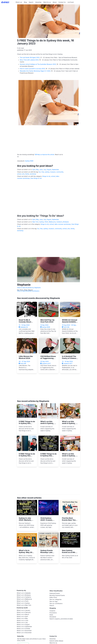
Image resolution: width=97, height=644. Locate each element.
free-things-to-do (36, 178)
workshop (33, 174)
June (41, 170)
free (43, 172)
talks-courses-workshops (63, 224)
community (60, 172)
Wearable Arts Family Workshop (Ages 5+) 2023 (35, 71)
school (19, 174)
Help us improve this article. (45, 155)
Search (31, 2)
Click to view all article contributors (28, 291)
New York (35, 222)
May (37, 170)
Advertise (38, 2)
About (55, 2)
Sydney (42, 222)
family (27, 174)
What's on (19, 2)
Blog (25, 2)
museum (53, 172)
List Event (71, 2)
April (34, 170)
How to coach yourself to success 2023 (32, 69)
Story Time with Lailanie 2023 (29, 60)
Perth (46, 222)
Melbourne (52, 222)
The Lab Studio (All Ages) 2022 (30, 57)
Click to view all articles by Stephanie (29, 288)
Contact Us (62, 2)
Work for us (47, 2)
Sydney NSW (29, 161)
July (45, 170)
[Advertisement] (8, 15)
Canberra (59, 222)
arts (23, 174)
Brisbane (66, 222)
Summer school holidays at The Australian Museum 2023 (38, 64)
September (55, 170)
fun (40, 172)
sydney (47, 172)
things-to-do (46, 176)
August (49, 170)
